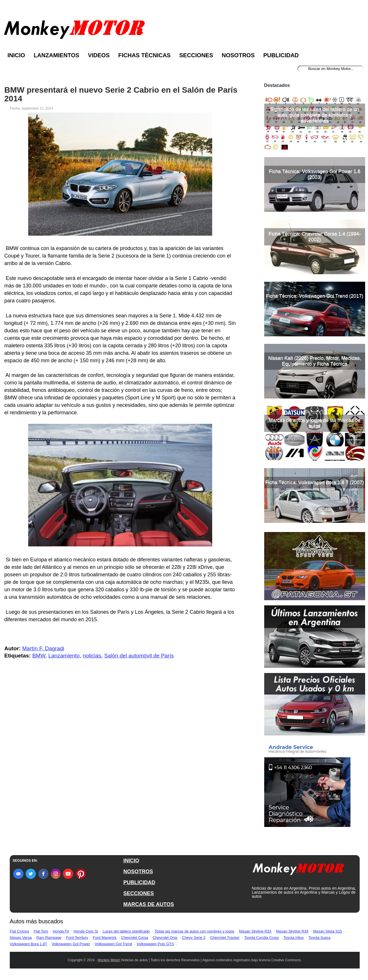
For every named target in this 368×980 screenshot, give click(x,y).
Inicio (16, 55)
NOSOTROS (138, 872)
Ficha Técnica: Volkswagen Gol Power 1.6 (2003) (315, 174)
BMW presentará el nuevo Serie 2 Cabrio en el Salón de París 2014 (121, 94)
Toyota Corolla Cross (261, 938)
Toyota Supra (320, 938)
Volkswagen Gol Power (71, 944)
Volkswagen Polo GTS (155, 944)
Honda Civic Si (86, 931)
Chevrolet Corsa (135, 938)
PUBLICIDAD (139, 882)
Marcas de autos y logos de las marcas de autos (315, 423)
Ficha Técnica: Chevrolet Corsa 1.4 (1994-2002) (315, 237)
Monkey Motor (109, 960)
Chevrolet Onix (165, 938)
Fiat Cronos (19, 931)
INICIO (131, 861)
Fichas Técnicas (144, 55)
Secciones (196, 55)
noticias (92, 656)
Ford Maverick (105, 938)
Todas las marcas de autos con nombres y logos (194, 931)
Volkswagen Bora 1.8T (28, 944)
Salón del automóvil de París (139, 656)
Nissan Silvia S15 (327, 931)
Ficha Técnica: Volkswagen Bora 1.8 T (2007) (315, 482)
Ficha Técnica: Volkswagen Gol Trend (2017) (315, 296)
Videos (99, 55)
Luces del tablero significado (126, 931)
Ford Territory (77, 938)
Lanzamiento (64, 656)
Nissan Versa (21, 938)
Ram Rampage (49, 938)
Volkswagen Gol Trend (113, 944)
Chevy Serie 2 (194, 938)
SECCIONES (139, 893)
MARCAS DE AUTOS (149, 904)
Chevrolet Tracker (225, 938)
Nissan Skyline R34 (292, 931)
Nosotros (238, 55)
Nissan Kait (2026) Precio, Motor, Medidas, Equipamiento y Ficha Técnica (315, 361)
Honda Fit (61, 931)
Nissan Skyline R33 (255, 931)
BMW (39, 656)
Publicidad (281, 55)
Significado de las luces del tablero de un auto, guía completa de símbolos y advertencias (315, 115)
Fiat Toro (41, 931)
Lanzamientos (56, 55)
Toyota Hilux (294, 938)
